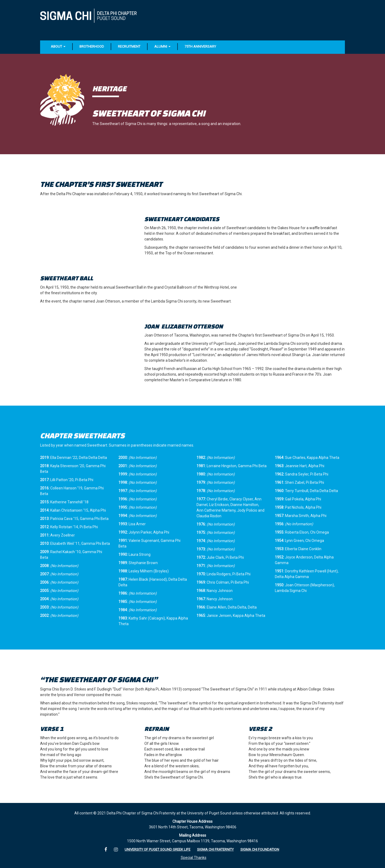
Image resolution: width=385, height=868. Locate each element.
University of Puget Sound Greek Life (157, 849)
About (58, 46)
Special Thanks (194, 858)
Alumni (162, 46)
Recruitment (129, 46)
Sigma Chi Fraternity (215, 849)
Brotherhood (92, 46)
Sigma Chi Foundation (260, 849)
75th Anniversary (200, 46)
